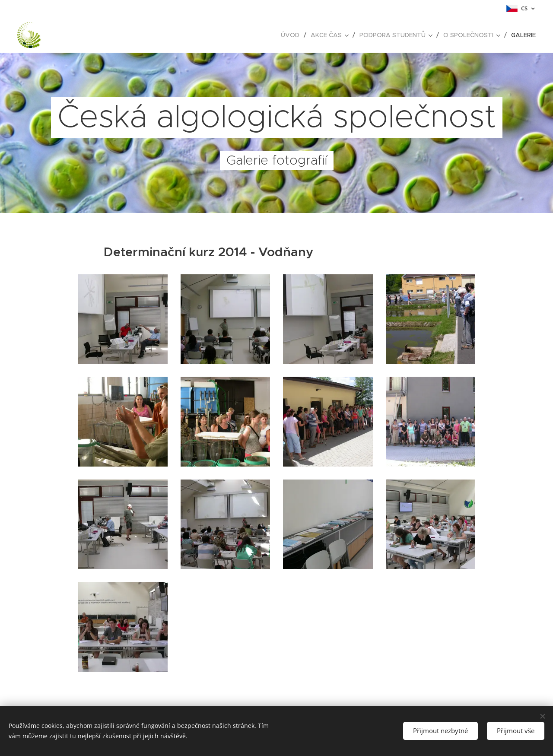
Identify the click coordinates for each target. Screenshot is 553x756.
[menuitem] (292, 35)
